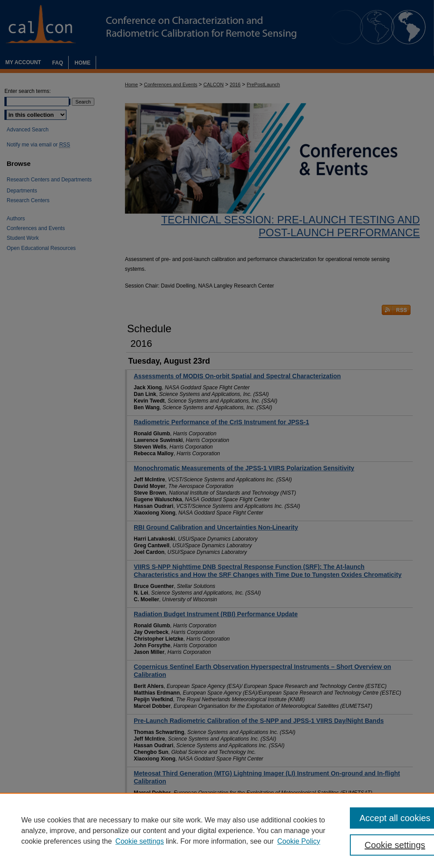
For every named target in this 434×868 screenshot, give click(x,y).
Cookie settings (140, 841)
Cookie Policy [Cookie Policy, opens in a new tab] (299, 841)
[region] (217, 830)
